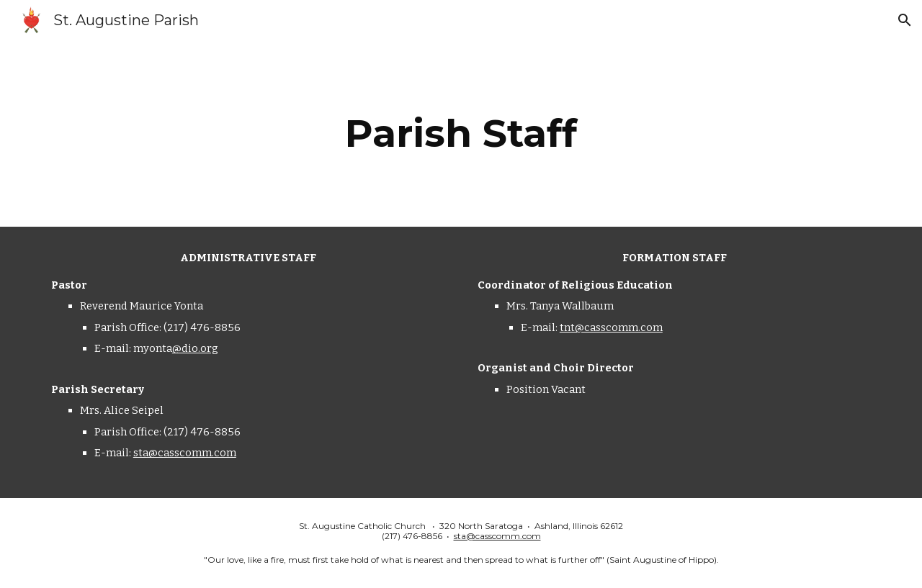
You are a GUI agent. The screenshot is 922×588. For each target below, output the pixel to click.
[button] (905, 20)
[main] (461, 134)
